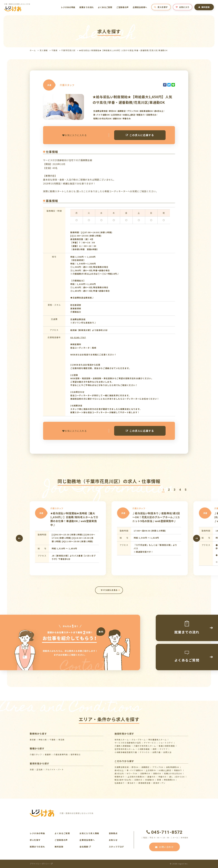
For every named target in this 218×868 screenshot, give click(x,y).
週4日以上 (119, 770)
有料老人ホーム (122, 740)
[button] (163, 490)
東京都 (33, 740)
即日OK (135, 767)
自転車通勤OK (173, 767)
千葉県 (54, 50)
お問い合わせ (164, 847)
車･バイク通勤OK (135, 770)
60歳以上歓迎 (165, 770)
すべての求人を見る (109, 590)
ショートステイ (166, 743)
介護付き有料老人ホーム (145, 746)
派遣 (32, 769)
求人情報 (44, 50)
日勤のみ (138, 780)
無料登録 (204, 7)
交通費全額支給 (122, 767)
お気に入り (183, 7)
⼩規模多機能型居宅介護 (126, 752)
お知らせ (113, 840)
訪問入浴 (167, 752)
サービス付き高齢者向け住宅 (128, 743)
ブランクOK (158, 767)
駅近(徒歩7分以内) (123, 780)
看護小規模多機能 (167, 746)
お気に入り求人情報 (89, 833)
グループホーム (139, 740)
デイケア (163, 749)
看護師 (48, 754)
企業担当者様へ (140, 7)
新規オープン (159, 783)
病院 (155, 749)
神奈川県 (43, 740)
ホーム (33, 50)
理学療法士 (76, 754)
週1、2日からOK (177, 777)
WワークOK (132, 773)
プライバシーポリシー (41, 864)
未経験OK (150, 780)
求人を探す (161, 7)
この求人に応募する (140, 135)
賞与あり (132, 783)
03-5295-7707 (78, 337)
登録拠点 (113, 833)
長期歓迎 (145, 767)
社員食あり (120, 783)
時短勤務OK (169, 780)
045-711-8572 (164, 832)
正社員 (40, 769)
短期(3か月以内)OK (173, 773)
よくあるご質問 (105, 7)
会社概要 (85, 847)
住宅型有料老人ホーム (125, 749)
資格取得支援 (144, 783)
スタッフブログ (116, 847)
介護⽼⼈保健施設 (123, 746)
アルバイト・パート (55, 769)
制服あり (178, 770)
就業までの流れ (87, 7)
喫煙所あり (120, 777)
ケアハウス (145, 752)
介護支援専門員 (61, 754)
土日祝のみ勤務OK (136, 777)
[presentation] (19, 538)
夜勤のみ (157, 773)
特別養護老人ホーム (157, 740)
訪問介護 (157, 752)
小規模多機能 (144, 749)
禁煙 (159, 780)
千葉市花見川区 (68, 50)
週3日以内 (119, 773)
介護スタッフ (36, 754)
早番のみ (162, 777)
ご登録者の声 (122, 7)
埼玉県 (61, 740)
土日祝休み (151, 770)
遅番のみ (151, 777)
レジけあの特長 (68, 7)
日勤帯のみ (145, 773)
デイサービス (150, 743)
